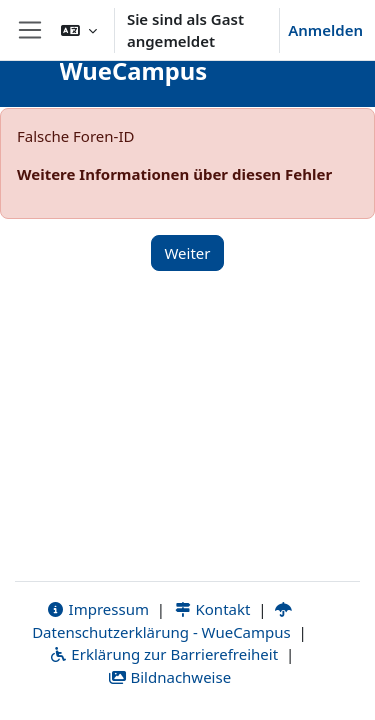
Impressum (97, 609)
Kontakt (212, 609)
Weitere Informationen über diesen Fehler (174, 174)
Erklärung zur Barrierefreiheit (163, 654)
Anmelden (325, 30)
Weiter (187, 253)
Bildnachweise (169, 677)
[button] (79, 30)
